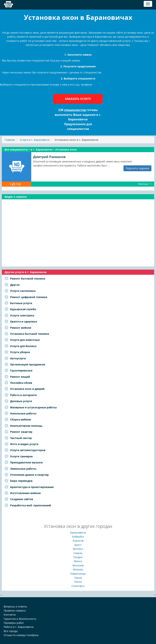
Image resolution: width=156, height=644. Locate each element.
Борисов (78, 541)
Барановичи (78, 533)
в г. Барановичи (42, 149)
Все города (11, 631)
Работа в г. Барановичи (19, 627)
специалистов (75, 110)
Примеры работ (14, 623)
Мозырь (78, 569)
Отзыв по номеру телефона (21, 635)
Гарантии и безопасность (20, 619)
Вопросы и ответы (15, 606)
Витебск (78, 549)
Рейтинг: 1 (145, 184)
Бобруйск (78, 537)
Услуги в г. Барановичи (35, 140)
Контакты (10, 615)
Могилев (78, 565)
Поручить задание (137, 168)
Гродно (78, 557)
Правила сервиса (15, 611)
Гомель (78, 553)
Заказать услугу (78, 99)
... (109, 165)
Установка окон (66, 149)
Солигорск (78, 586)
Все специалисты (17, 149)
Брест (78, 545)
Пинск (78, 582)
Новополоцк (78, 574)
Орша (78, 578)
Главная (10, 140)
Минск (78, 561)
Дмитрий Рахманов (49, 157)
